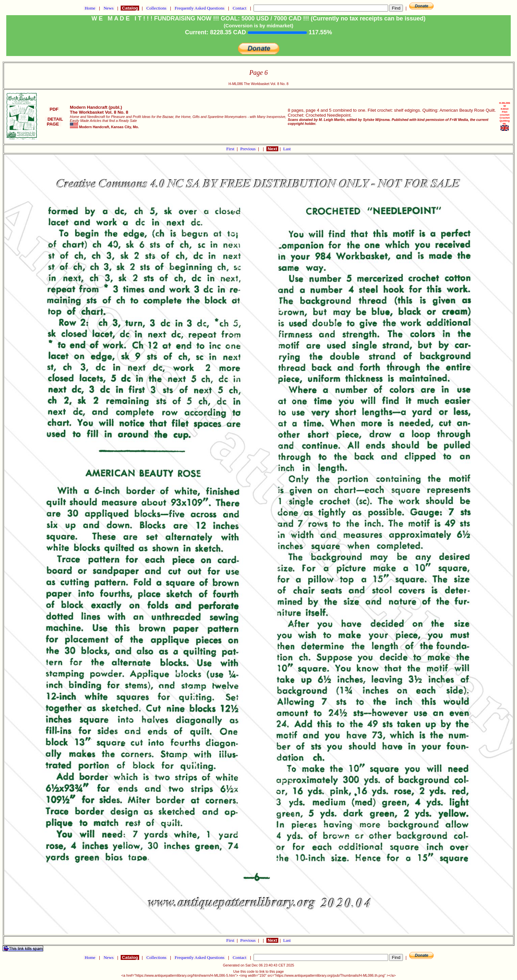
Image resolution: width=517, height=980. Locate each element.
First (231, 149)
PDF (54, 109)
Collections (156, 8)
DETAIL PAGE (54, 122)
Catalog (130, 8)
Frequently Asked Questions (199, 8)
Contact (239, 8)
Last (287, 149)
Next (272, 149)
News (109, 8)
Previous (249, 149)
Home (90, 8)
